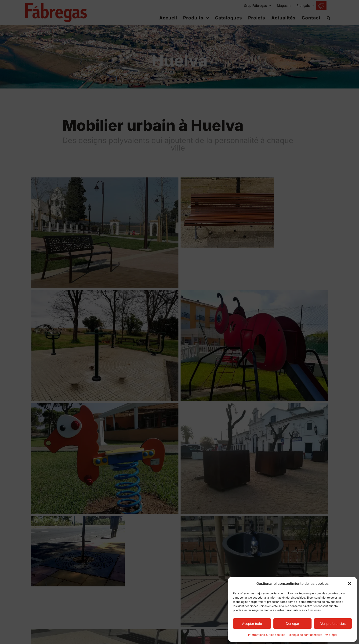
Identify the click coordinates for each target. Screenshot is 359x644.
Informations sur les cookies (267, 635)
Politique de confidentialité (305, 635)
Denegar (293, 624)
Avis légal (331, 635)
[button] (350, 584)
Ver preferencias (333, 624)
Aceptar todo (252, 624)
